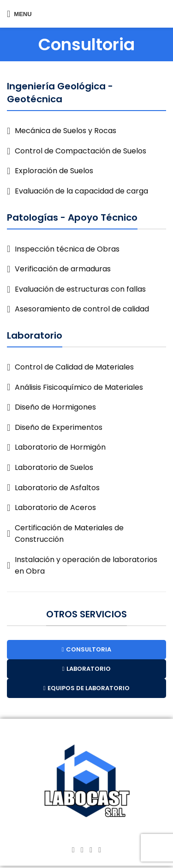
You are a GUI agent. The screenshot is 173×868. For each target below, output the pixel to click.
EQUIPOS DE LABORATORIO (87, 688)
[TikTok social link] (100, 850)
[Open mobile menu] (19, 14)
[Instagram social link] (82, 850)
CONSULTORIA (87, 649)
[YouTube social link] (91, 850)
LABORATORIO (87, 669)
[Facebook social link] (73, 850)
